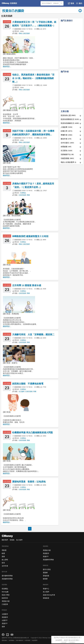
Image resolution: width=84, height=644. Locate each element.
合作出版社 (67, 143)
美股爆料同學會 (7, 579)
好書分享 (67, 131)
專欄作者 (67, 135)
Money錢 (5, 592)
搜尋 (62, 3)
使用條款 (12, 640)
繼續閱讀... (7, 66)
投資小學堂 (6, 595)
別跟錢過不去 (67, 154)
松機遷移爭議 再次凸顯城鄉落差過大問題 (32, 432)
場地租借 (46, 598)
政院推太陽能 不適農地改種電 (29, 384)
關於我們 (5, 540)
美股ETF (5, 623)
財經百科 (5, 598)
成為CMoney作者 (49, 595)
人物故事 (67, 127)
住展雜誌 (23, 193)
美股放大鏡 (6, 601)
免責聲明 (35, 640)
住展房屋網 (26, 33)
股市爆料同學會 (7, 576)
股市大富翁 (47, 569)
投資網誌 (5, 589)
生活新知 (67, 151)
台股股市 (5, 614)
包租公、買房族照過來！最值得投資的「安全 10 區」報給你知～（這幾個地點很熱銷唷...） (33, 78)
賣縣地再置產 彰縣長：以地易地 (29, 482)
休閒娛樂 (66, 147)
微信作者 (66, 139)
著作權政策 (20, 640)
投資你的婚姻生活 (70, 123)
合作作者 (5, 566)
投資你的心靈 (68, 115)
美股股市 (5, 617)
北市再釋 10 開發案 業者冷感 (27, 285)
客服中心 (46, 589)
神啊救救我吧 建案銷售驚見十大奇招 (30, 236)
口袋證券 (5, 604)
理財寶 (4, 550)
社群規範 (27, 640)
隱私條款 (4, 640)
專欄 (20, 33)
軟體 (3, 553)
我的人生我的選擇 (69, 162)
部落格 (12, 540)
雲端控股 (46, 576)
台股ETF (5, 620)
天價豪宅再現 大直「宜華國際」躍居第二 (33, 335)
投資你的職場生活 (70, 119)
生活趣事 (22, 391)
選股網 (45, 573)
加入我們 (19, 540)
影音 (3, 563)
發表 (71, 3)
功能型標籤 (67, 158)
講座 (3, 556)
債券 (3, 627)
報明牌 (45, 579)
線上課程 (5, 560)
